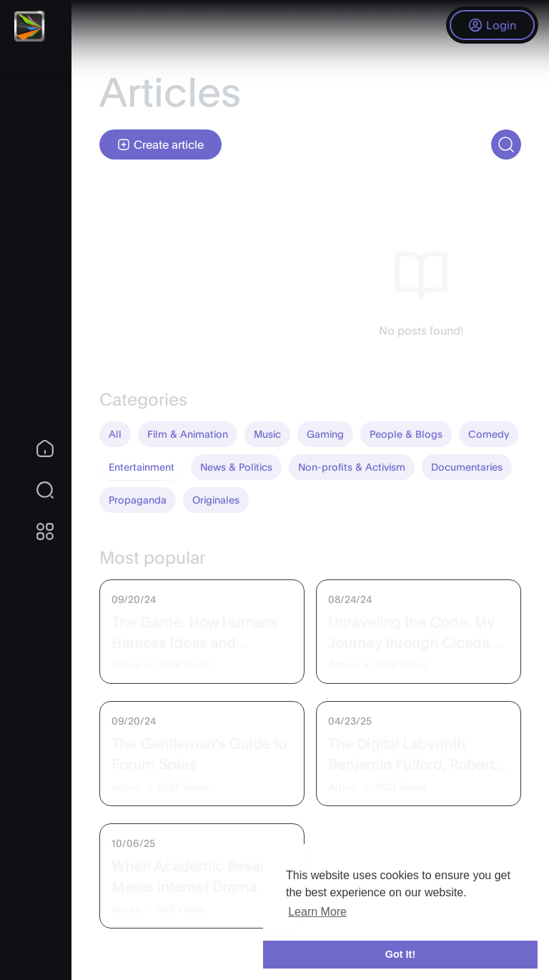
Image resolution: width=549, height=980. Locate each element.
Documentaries (467, 467)
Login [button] (492, 25)
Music (267, 434)
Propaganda (138, 500)
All (115, 434)
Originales (216, 500)
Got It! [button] (400, 954)
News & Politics (236, 467)
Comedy (489, 434)
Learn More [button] (317, 912)
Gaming (325, 434)
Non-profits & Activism (352, 467)
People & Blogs (406, 434)
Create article (160, 144)
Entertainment (142, 467)
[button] (36, 490)
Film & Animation (188, 434)
